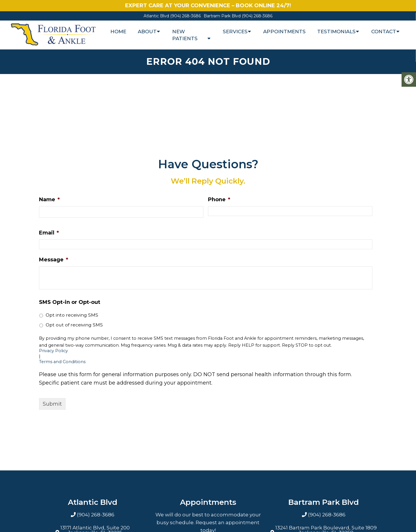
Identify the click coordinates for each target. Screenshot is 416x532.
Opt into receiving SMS (72, 315)
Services (235, 32)
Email (49, 233)
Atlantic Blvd (157, 16)
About (147, 32)
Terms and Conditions (62, 362)
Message (54, 260)
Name (49, 199)
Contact (384, 32)
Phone (219, 199)
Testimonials (336, 32)
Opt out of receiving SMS (74, 325)
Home (118, 32)
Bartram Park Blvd (223, 16)
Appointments (284, 32)
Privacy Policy (53, 351)
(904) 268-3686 (185, 16)
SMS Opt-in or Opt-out (70, 302)
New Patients (185, 35)
